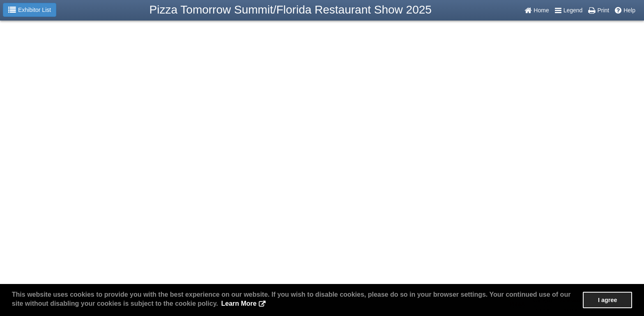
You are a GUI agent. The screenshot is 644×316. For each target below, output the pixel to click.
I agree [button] (607, 300)
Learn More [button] (239, 303)
